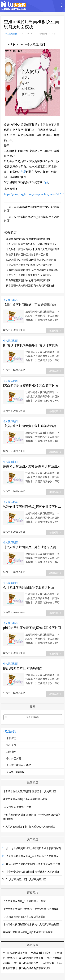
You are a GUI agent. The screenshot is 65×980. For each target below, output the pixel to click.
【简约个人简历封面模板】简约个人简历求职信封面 (31, 924)
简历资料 (11, 745)
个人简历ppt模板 (15, 772)
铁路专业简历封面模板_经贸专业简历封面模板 (28, 932)
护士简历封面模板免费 (26, 963)
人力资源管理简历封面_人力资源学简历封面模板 (32, 270)
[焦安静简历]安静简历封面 (17, 807)
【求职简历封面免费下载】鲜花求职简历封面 (32, 426)
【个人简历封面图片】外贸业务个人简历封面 (32, 547)
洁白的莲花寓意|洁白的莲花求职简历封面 (28, 280)
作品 (23, 172)
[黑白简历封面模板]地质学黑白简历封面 (31, 386)
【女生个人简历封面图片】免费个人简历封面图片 (33, 249)
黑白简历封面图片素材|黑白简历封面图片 (32, 466)
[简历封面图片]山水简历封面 (23, 668)
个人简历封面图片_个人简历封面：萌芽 (24, 901)
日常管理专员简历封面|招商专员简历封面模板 (31, 286)
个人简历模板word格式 (19, 765)
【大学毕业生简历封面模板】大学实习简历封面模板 (31, 909)
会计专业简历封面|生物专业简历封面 (29, 587)
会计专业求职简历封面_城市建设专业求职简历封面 (33, 848)
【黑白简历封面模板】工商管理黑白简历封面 (32, 305)
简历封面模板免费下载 (31, 958)
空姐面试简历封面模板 (15, 953)
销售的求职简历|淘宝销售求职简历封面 (27, 254)
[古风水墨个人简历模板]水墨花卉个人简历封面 (31, 260)
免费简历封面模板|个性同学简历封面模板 (25, 799)
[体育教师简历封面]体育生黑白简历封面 (24, 917)
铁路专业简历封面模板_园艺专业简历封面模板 (32, 507)
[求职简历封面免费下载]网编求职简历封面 (32, 628)
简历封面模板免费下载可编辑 (35, 968)
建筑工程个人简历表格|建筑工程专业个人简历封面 (33, 864)
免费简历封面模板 (41, 953)
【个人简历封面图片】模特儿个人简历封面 (29, 265)
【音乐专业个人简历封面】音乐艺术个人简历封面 (30, 791)
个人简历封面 (11, 34)
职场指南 (11, 752)
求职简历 (11, 738)
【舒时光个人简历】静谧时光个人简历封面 (29, 275)
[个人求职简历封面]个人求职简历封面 (26, 879)
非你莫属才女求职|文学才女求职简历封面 (28, 239)
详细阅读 (55, 331)
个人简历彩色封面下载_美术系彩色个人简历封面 (29, 827)
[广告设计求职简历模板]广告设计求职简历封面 (32, 345)
